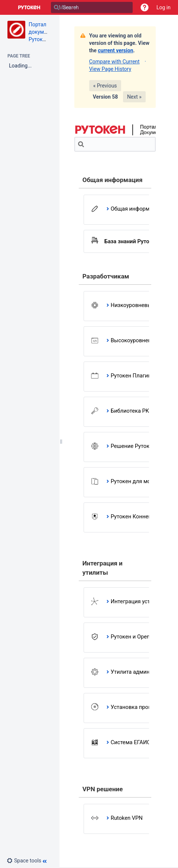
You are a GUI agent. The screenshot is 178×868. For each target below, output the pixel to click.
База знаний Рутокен (131, 241)
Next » (134, 97)
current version (115, 50)
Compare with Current (114, 62)
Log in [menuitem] (164, 7)
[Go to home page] (29, 7)
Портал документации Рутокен (46, 32)
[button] (145, 7)
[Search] (56, 7)
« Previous (105, 86)
